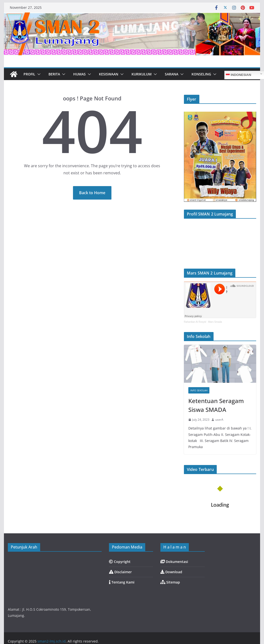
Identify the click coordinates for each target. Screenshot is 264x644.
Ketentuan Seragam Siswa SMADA (216, 405)
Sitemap (170, 582)
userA (219, 420)
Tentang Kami (122, 582)
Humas (79, 74)
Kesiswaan (109, 74)
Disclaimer (120, 572)
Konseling (201, 74)
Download (171, 572)
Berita (54, 74)
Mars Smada (215, 322)
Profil (29, 74)
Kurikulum (142, 74)
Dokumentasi (174, 562)
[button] (38, 74)
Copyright (120, 562)
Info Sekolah (199, 390)
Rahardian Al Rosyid (195, 322)
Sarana (172, 74)
